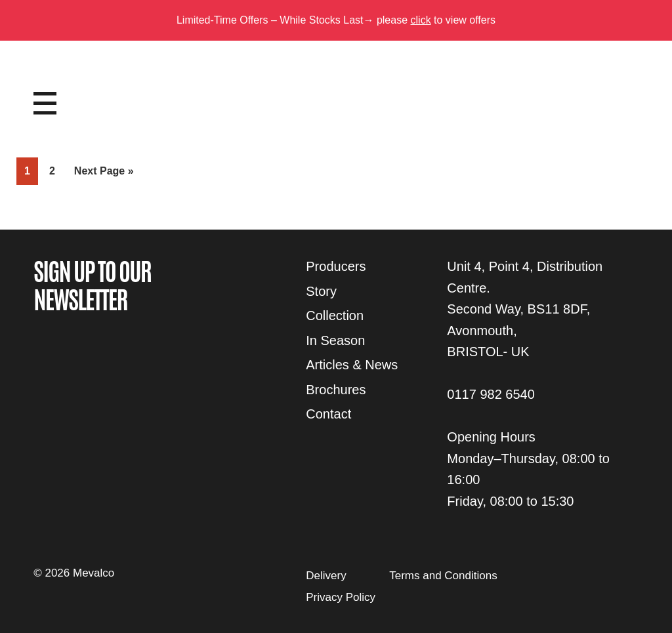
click (421, 20)
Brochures (336, 390)
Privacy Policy (341, 597)
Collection (335, 316)
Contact (328, 414)
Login (610, 90)
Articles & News (352, 365)
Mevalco (336, 113)
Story (321, 291)
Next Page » (104, 174)
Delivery (326, 576)
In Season (335, 340)
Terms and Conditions (443, 576)
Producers (336, 266)
